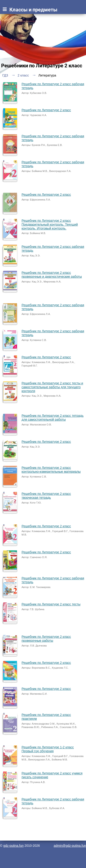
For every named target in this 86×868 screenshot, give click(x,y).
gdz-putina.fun (13, 846)
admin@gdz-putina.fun (70, 846)
